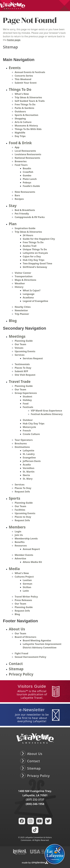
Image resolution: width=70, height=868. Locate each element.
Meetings (17, 336)
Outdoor (28, 420)
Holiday (27, 400)
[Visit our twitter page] (48, 821)
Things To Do (20, 89)
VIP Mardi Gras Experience (46, 411)
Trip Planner (22, 314)
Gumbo (27, 175)
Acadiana (28, 297)
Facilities (20, 510)
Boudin (27, 168)
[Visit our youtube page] (39, 821)
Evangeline (29, 458)
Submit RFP (21, 371)
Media (14, 569)
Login (18, 531)
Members (17, 527)
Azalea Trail (30, 246)
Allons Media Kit (32, 562)
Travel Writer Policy (26, 597)
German (28, 584)
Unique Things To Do (35, 249)
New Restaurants (25, 192)
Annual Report (31, 549)
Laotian (27, 580)
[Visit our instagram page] (31, 821)
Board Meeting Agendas (37, 640)
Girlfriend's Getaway (35, 267)
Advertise (20, 558)
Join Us (19, 535)
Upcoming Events (25, 351)
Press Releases (23, 600)
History (19, 287)
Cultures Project (24, 577)
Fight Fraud (21, 653)
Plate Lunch (30, 179)
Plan (13, 224)
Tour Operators (24, 440)
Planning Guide (24, 341)
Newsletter (21, 310)
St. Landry (29, 454)
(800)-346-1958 (35, 804)
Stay (13, 206)
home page (14, 40)
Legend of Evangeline (35, 301)
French (27, 431)
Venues (19, 348)
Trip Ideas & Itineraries (28, 97)
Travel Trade (20, 381)
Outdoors (20, 111)
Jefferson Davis (32, 461)
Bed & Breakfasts (25, 210)
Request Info (22, 492)
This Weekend (23, 79)
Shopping (20, 119)
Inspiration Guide (25, 228)
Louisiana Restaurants (28, 154)
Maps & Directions (25, 280)
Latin (26, 591)
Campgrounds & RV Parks (30, 217)
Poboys (27, 182)
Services (20, 355)
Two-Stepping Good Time (37, 263)
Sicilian (27, 587)
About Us (17, 629)
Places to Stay (23, 517)
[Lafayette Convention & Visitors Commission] (13, 5)
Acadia (27, 465)
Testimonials (22, 364)
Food (26, 404)
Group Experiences (26, 393)
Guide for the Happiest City (39, 239)
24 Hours (28, 235)
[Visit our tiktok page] (35, 830)
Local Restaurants (25, 151)
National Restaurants (27, 158)
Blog (13, 321)
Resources (21, 546)
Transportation (24, 276)
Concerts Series (24, 76)
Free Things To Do (25, 104)
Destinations (22, 447)
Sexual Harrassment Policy (30, 657)
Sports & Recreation (26, 115)
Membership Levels (26, 539)
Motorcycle (29, 427)
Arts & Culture (23, 122)
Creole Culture (31, 434)
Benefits (20, 542)
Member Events (24, 555)
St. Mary (28, 479)
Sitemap (16, 669)
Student (27, 397)
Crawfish (28, 172)
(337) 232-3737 (35, 799)
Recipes (19, 199)
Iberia (26, 475)
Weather (20, 283)
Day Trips (20, 136)
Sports (15, 498)
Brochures (21, 443)
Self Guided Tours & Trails (30, 101)
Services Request (33, 358)
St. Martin (29, 472)
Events (15, 68)
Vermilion (29, 468)
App (17, 147)
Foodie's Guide (31, 186)
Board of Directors (25, 637)
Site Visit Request (25, 375)
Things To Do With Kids (28, 129)
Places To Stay (23, 368)
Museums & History (26, 126)
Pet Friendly (22, 214)
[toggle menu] (64, 6)
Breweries (21, 161)
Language (29, 294)
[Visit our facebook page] (22, 821)
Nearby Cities (23, 307)
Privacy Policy (21, 674)
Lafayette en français (35, 253)
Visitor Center (23, 273)
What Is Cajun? (32, 290)
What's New (22, 94)
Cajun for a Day (32, 256)
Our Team (20, 344)
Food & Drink (20, 143)
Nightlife (20, 133)
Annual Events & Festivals (30, 72)
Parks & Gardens (24, 108)
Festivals (28, 407)
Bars (17, 195)
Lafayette (28, 451)
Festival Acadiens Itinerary (47, 414)
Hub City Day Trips (34, 260)
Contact (16, 664)
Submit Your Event (26, 83)
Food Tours (21, 165)
